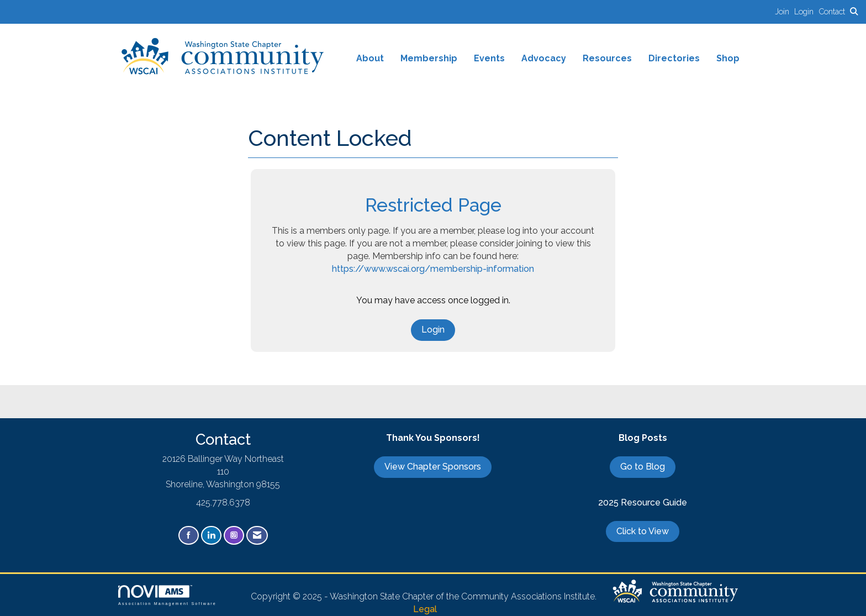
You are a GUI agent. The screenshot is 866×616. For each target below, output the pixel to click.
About (370, 58)
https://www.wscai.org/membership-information (433, 269)
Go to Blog (643, 467)
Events (489, 58)
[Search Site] (854, 11)
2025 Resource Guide (643, 502)
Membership (429, 58)
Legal (425, 609)
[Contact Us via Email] (257, 536)
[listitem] (785, 11)
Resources (607, 58)
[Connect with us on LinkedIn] (211, 536)
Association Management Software (167, 595)
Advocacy (544, 58)
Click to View (643, 531)
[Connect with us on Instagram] (234, 536)
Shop (728, 58)
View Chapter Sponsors (433, 467)
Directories (674, 58)
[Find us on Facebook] (189, 536)
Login (433, 330)
